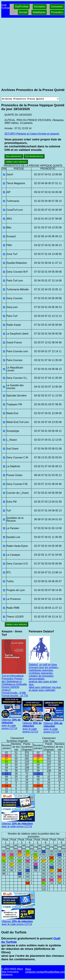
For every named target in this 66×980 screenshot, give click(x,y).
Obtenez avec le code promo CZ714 (12, 723)
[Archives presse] (30, 99)
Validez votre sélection (16, 162)
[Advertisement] (33, 53)
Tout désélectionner (34, 156)
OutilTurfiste (22, 7)
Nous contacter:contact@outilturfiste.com (45, 970)
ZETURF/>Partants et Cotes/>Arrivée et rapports (32, 134)
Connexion (57, 7)
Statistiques (39, 12)
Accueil (23, 12)
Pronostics (57, 12)
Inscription (40, 7)
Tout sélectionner (14, 156)
